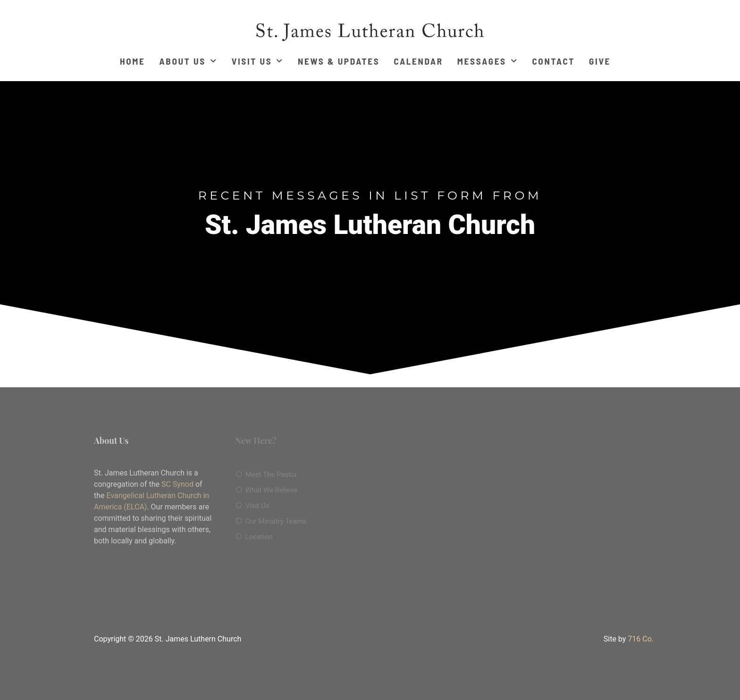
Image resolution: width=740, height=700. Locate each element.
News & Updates (339, 61)
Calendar (418, 61)
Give (600, 61)
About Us (189, 61)
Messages (488, 61)
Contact (553, 61)
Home (133, 61)
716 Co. (641, 639)
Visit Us (258, 61)
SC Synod (177, 484)
